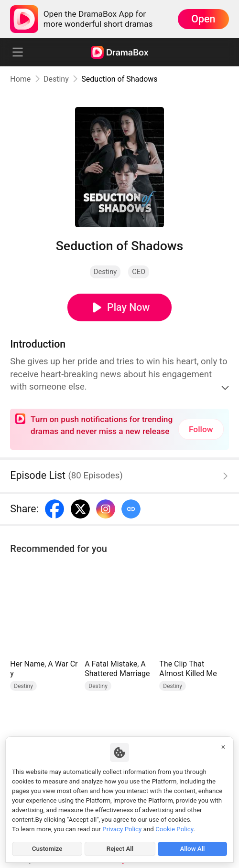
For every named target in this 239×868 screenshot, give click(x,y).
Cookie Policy (174, 829)
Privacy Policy (122, 829)
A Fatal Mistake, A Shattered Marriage (117, 669)
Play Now (128, 307)
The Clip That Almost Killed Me (188, 669)
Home (20, 79)
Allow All (192, 849)
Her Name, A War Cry (44, 669)
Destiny (56, 79)
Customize (47, 849)
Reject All (120, 849)
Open (203, 19)
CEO (139, 272)
